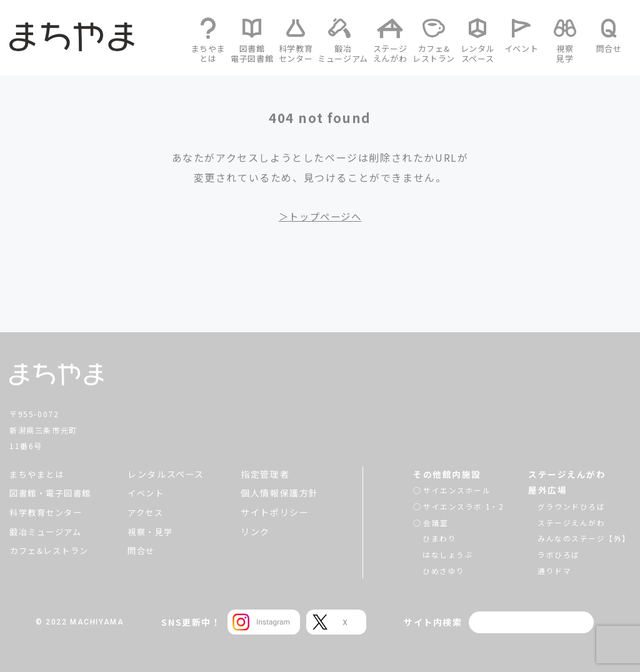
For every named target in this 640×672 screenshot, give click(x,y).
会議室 (436, 522)
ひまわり (439, 538)
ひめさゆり (444, 570)
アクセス (150, 512)
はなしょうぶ (448, 554)
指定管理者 (265, 474)
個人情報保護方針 (280, 493)
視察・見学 (155, 531)
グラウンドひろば (571, 506)
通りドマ (554, 570)
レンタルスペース (169, 474)
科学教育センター (48, 512)
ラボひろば (558, 554)
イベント (150, 493)
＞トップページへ (320, 216)
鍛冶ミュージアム (48, 531)
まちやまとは (39, 474)
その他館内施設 (447, 474)
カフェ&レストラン (52, 550)
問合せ (145, 550)
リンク (255, 531)
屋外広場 (547, 490)
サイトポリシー (275, 512)
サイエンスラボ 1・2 (464, 506)
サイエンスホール (457, 490)
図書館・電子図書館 (53, 493)
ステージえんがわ (567, 474)
